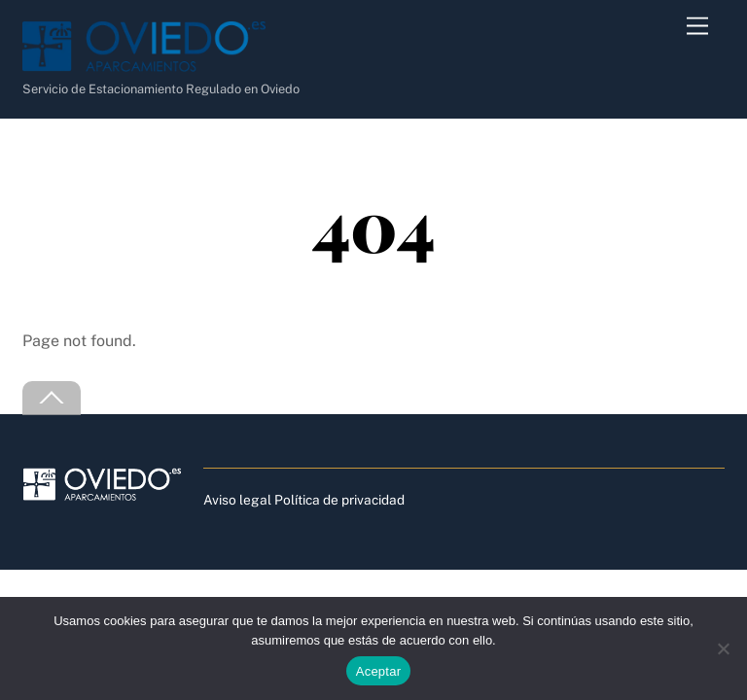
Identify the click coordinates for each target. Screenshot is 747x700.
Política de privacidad (339, 500)
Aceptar (379, 671)
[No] (723, 648)
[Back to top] (52, 398)
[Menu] (697, 27)
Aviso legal (237, 500)
